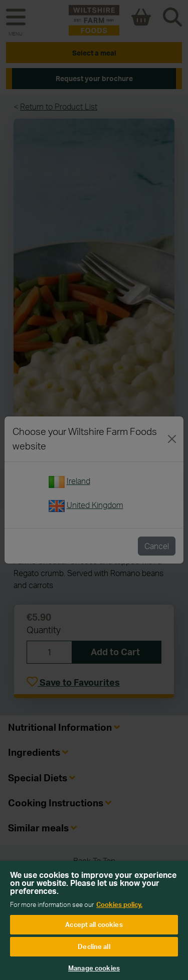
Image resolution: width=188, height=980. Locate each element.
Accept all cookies (94, 924)
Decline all (94, 946)
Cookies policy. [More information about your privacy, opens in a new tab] (119, 904)
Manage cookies (94, 968)
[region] (94, 920)
